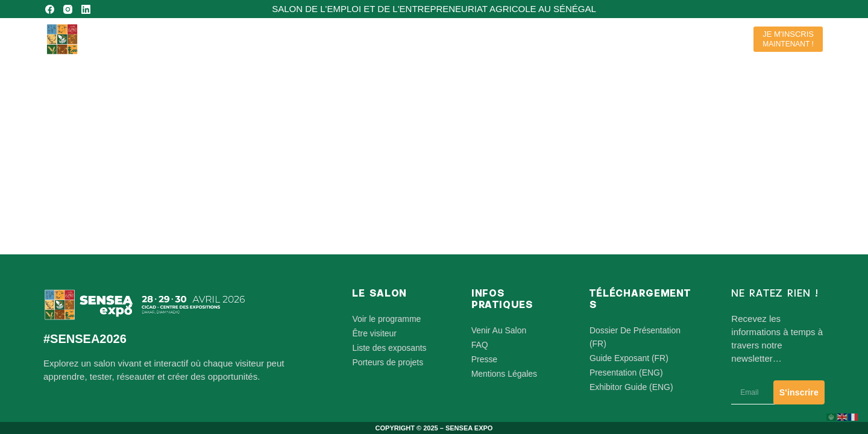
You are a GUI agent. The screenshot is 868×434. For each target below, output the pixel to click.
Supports (711, 39)
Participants (589, 39)
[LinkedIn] (86, 9)
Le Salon (518, 39)
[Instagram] (68, 9)
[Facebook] (50, 9)
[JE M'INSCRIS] (788, 39)
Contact (650, 39)
